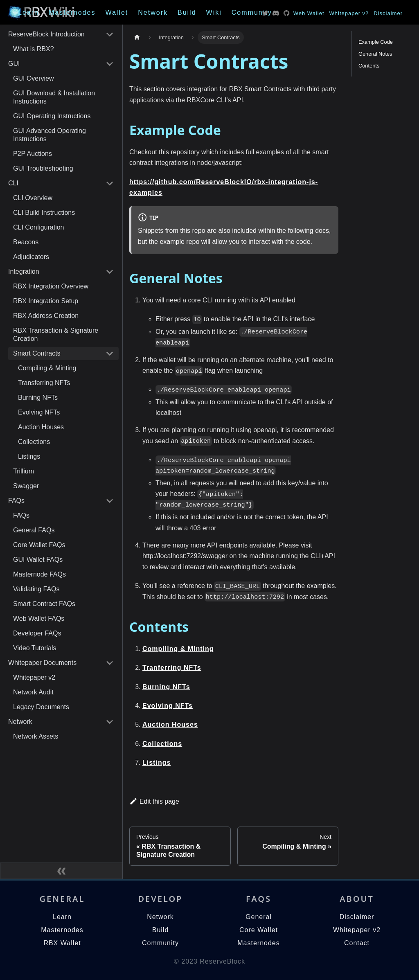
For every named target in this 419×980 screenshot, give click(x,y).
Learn (28, 12)
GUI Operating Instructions (52, 116)
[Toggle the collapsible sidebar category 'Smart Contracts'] (110, 354)
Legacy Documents (41, 707)
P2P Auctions (33, 154)
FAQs (16, 501)
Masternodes (72, 12)
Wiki (214, 12)
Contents (369, 66)
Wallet (117, 12)
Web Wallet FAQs (39, 618)
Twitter (265, 13)
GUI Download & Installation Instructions (54, 97)
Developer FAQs (37, 633)
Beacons (26, 242)
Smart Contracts (37, 353)
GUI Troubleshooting (43, 168)
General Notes (375, 54)
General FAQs (34, 530)
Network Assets (36, 736)
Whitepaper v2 (349, 13)
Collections (34, 442)
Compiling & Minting (47, 368)
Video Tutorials (35, 648)
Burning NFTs (38, 398)
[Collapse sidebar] (61, 871)
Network (153, 12)
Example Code (376, 42)
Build (187, 12)
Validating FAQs (36, 589)
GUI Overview (34, 78)
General (259, 917)
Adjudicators (31, 257)
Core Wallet (259, 930)
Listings (29, 456)
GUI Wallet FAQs (38, 560)
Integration (24, 271)
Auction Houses (41, 427)
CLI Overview (33, 198)
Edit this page (154, 801)
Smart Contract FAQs (44, 604)
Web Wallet (309, 13)
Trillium (24, 471)
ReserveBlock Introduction (46, 34)
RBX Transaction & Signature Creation (56, 335)
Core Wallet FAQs (39, 545)
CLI (13, 183)
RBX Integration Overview (51, 286)
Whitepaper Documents (42, 663)
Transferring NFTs (44, 383)
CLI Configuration (39, 227)
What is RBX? (34, 49)
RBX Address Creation (46, 316)
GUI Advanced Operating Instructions (50, 135)
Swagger (26, 486)
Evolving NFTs (39, 412)
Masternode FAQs (39, 574)
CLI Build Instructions (44, 213)
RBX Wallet (62, 943)
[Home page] (137, 37)
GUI (14, 64)
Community (252, 12)
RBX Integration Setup (46, 301)
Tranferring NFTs (172, 668)
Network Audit (33, 692)
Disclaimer (388, 13)
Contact (357, 943)
